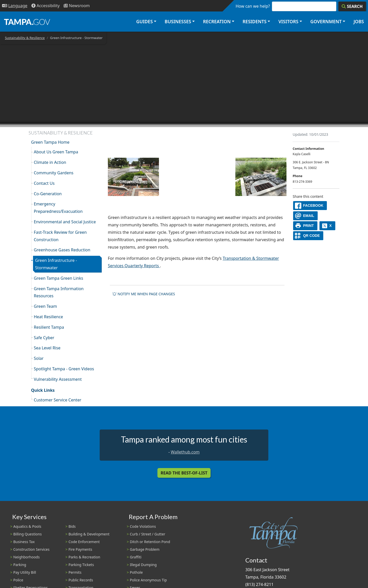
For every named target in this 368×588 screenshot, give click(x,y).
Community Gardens (54, 173)
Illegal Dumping (143, 565)
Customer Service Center (57, 400)
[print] (305, 226)
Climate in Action (50, 162)
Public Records (81, 580)
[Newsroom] (77, 6)
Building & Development (89, 534)
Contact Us (44, 183)
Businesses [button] (178, 21)
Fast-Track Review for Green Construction (60, 236)
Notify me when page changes (144, 294)
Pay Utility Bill (25, 572)
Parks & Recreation (84, 557)
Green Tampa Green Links (58, 278)
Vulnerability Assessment (58, 379)
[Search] (352, 6)
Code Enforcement (84, 542)
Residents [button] (255, 21)
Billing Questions (27, 534)
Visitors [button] (288, 21)
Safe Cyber (44, 338)
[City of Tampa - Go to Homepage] (27, 22)
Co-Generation (48, 194)
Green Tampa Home (50, 142)
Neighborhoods (26, 557)
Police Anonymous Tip (148, 580)
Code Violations (143, 526)
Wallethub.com (185, 452)
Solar (39, 358)
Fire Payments (80, 549)
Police (18, 580)
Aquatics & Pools (27, 526)
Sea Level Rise (47, 348)
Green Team (45, 306)
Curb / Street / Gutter (148, 534)
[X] (327, 226)
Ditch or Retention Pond (150, 542)
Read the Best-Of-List (184, 473)
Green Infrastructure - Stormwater (56, 264)
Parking (20, 565)
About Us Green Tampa (56, 152)
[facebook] (310, 206)
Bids (72, 526)
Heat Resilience (48, 317)
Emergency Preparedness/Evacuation (58, 208)
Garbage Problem (145, 549)
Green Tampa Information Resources (59, 292)
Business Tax (24, 542)
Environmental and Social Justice (65, 222)
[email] (305, 216)
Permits (75, 572)
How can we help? (253, 6)
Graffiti (136, 557)
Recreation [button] (217, 21)
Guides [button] (145, 21)
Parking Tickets (81, 565)
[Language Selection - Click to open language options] (15, 6)
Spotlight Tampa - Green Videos (64, 369)
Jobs (359, 21)
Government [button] (326, 21)
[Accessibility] (45, 6)
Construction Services (31, 549)
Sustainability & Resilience (25, 38)
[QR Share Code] (308, 236)
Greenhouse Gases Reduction (62, 250)
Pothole (136, 572)
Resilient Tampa (49, 327)
